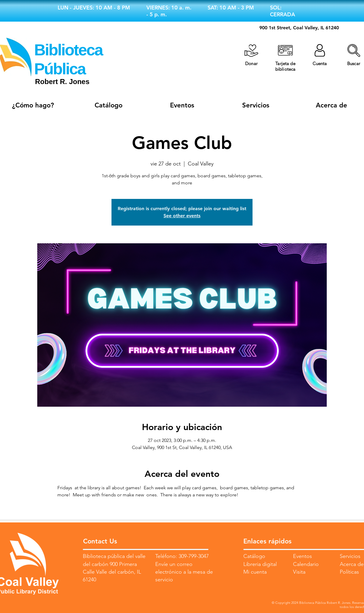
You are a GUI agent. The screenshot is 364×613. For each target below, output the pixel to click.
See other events (182, 216)
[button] (354, 50)
